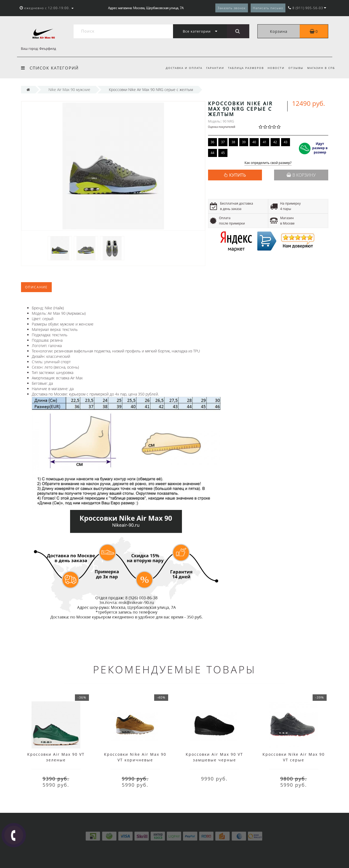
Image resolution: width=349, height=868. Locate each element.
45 (223, 153)
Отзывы (295, 68)
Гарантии (212, 68)
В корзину (301, 175)
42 (275, 142)
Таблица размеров (243, 68)
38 (233, 142)
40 (254, 142)
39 (244, 142)
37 (223, 142)
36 (213, 142)
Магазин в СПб (321, 68)
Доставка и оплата (180, 68)
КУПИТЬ (237, 175)
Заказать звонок (232, 8)
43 (286, 142)
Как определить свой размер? (268, 163)
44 (213, 153)
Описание (36, 287)
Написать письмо (268, 8)
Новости (274, 68)
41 (265, 142)
